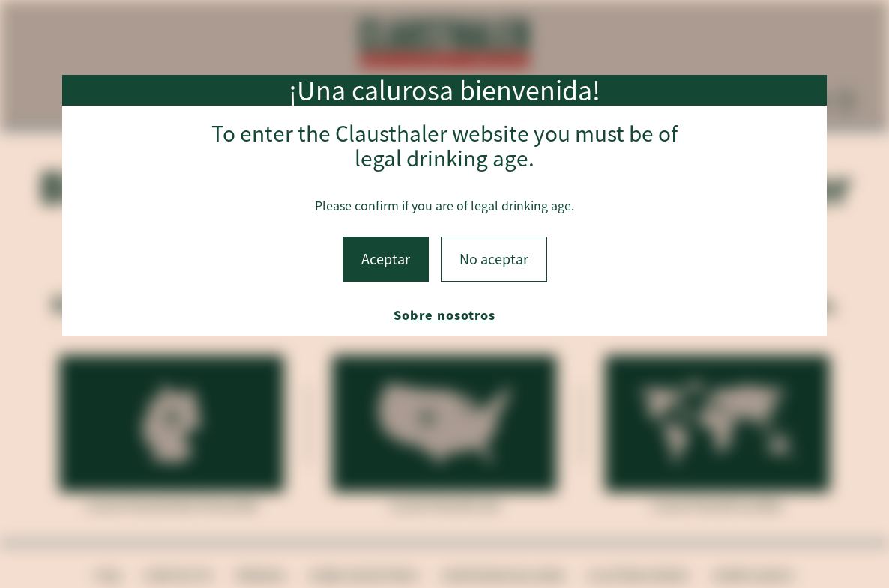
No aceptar (494, 259)
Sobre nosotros (444, 315)
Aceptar (386, 259)
